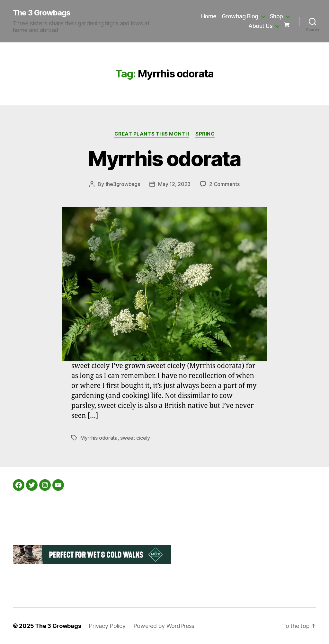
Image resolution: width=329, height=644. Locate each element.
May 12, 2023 (174, 184)
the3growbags (123, 184)
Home (209, 16)
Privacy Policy (107, 626)
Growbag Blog (240, 16)
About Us (260, 26)
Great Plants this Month (152, 134)
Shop (276, 16)
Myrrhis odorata (164, 159)
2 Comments (224, 184)
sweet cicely (135, 438)
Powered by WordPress (164, 626)
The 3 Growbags (42, 13)
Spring (205, 134)
